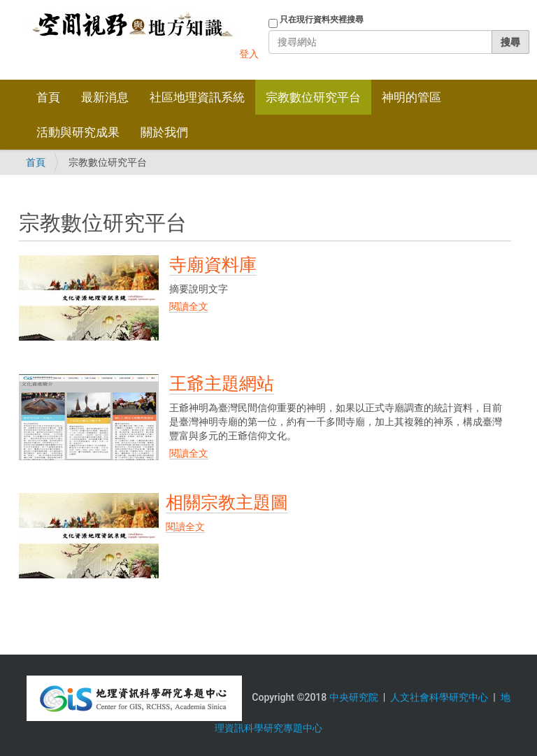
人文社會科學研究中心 (439, 697)
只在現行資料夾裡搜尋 (322, 20)
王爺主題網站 (222, 384)
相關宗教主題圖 (227, 502)
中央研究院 (354, 697)
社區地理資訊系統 (197, 97)
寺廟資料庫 (213, 265)
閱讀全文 (189, 306)
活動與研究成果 (78, 132)
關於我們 (164, 132)
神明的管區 (411, 97)
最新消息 (105, 97)
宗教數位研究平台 (313, 97)
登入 (249, 54)
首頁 (48, 97)
